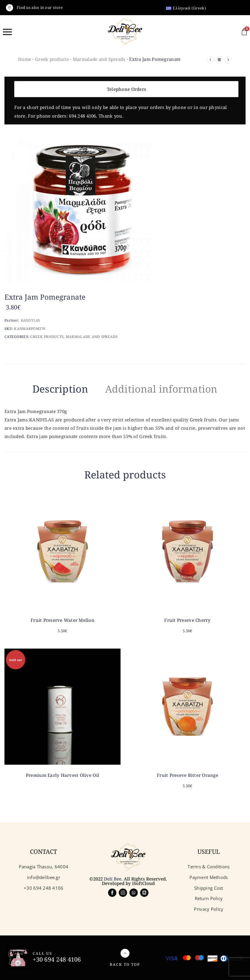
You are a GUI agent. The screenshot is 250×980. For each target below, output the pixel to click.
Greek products (52, 59)
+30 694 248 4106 (57, 959)
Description (60, 389)
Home (25, 59)
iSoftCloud (143, 883)
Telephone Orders (126, 89)
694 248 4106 (82, 116)
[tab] (60, 390)
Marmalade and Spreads (99, 59)
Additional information (162, 389)
